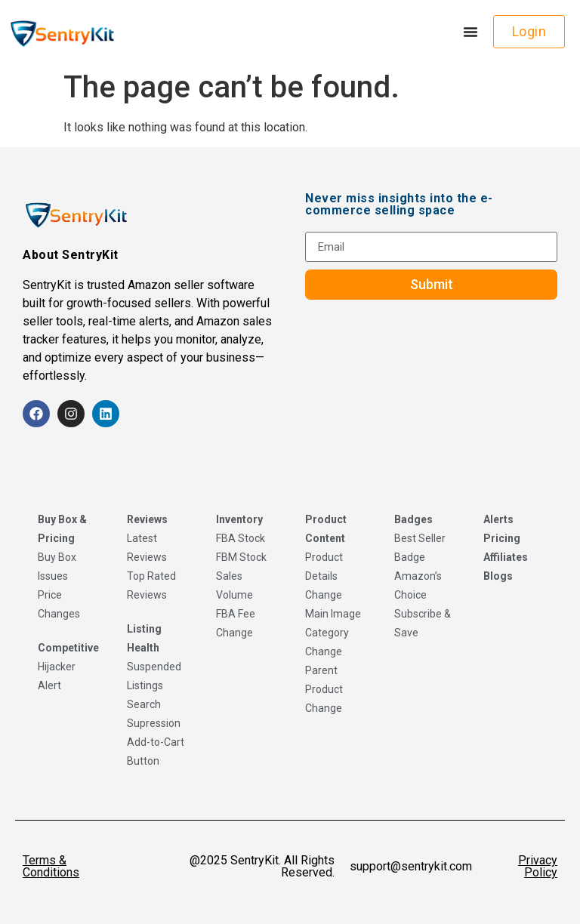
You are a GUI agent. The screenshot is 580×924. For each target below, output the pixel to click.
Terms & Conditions (51, 866)
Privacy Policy (538, 866)
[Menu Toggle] (470, 32)
